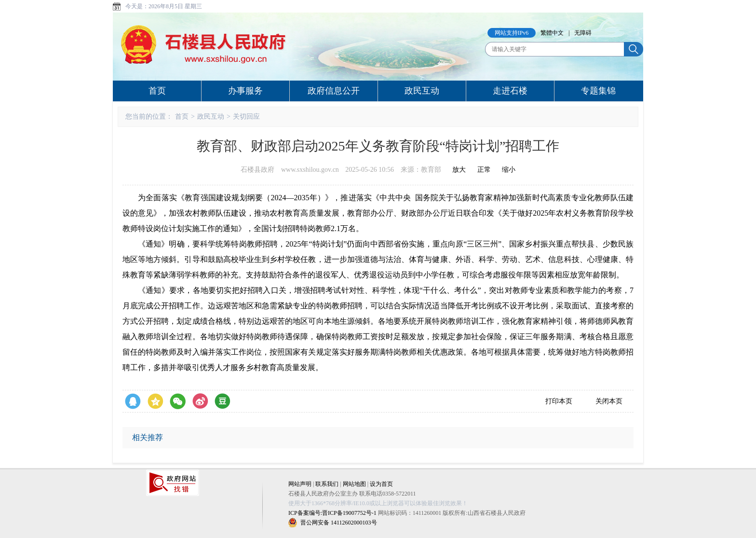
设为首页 (381, 484)
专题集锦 (598, 91)
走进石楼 (510, 91)
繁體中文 (552, 33)
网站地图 (354, 484)
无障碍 (583, 33)
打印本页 (559, 401)
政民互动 (422, 91)
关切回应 (246, 117)
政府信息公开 (334, 91)
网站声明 (300, 484)
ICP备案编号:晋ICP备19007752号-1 (332, 513)
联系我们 (327, 484)
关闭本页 (609, 401)
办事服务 (245, 91)
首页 (157, 91)
